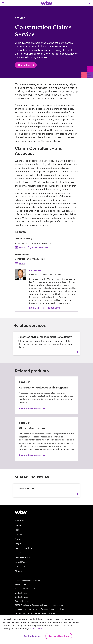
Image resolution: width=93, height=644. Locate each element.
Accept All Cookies (59, 636)
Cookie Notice (21, 593)
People (18, 525)
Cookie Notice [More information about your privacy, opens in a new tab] (37, 628)
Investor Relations (24, 548)
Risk (17, 530)
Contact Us (26, 65)
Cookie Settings (22, 597)
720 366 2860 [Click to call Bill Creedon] (53, 308)
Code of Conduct (22, 601)
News (18, 539)
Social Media (21, 562)
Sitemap (19, 571)
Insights (19, 543)
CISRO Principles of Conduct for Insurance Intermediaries (39, 605)
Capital (18, 534)
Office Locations (23, 557)
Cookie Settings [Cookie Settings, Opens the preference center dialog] (33, 636)
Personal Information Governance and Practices (35, 613)
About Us (19, 520)
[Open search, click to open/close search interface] (90, 3)
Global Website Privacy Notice (28, 581)
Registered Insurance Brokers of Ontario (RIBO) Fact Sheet (39, 609)
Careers (19, 553)
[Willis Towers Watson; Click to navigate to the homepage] (47, 3)
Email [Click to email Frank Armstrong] (22, 247)
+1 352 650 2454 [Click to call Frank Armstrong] (40, 247)
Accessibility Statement (25, 589)
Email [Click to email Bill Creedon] (36, 308)
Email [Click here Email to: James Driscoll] (22, 263)
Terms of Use (20, 585)
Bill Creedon (35, 271)
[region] (46, 629)
